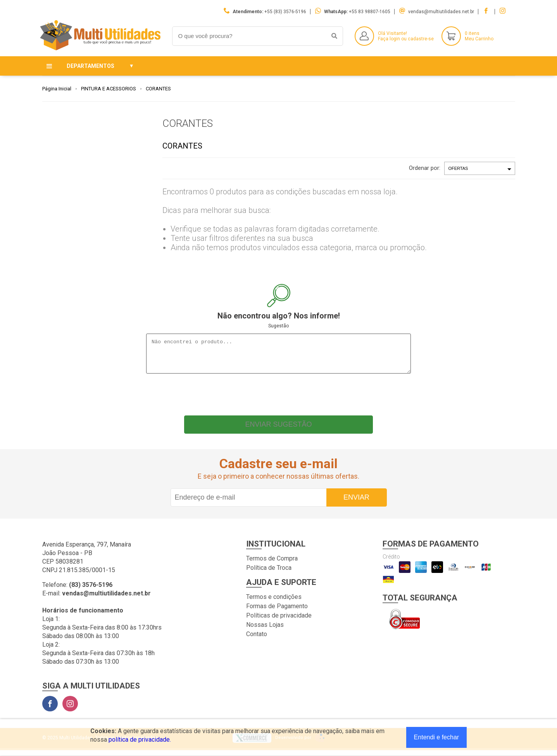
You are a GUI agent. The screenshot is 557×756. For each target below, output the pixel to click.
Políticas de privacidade (279, 621)
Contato (257, 640)
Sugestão (278, 326)
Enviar (356, 503)
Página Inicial (57, 89)
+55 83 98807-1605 (370, 12)
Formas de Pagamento (277, 612)
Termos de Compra (272, 564)
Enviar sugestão (278, 430)
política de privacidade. (140, 740)
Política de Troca (269, 573)
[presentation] (279, 398)
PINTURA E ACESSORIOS (109, 89)
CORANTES (158, 89)
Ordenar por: (425, 168)
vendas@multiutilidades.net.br (441, 12)
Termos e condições (274, 603)
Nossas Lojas (265, 631)
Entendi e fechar (437, 737)
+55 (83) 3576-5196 (285, 12)
